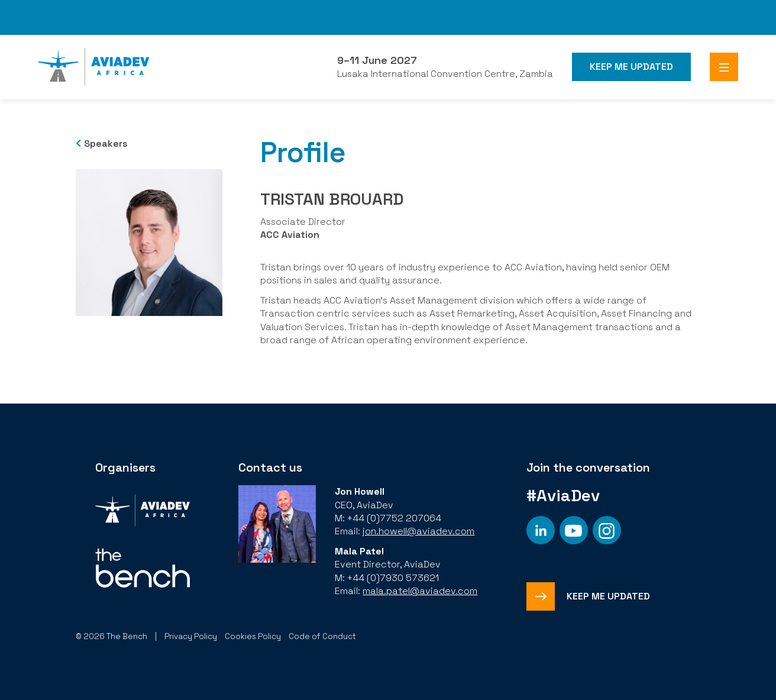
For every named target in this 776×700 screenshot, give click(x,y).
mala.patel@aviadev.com (420, 591)
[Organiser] (143, 512)
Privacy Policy (191, 636)
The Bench (176, 11)
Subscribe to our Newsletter (85, 23)
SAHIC (744, 11)
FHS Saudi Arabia (488, 17)
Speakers (106, 143)
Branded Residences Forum (650, 17)
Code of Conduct (322, 636)
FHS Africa (561, 17)
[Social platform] (541, 530)
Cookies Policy (253, 636)
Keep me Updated (631, 67)
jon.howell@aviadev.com (418, 531)
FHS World (426, 17)
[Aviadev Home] (94, 67)
